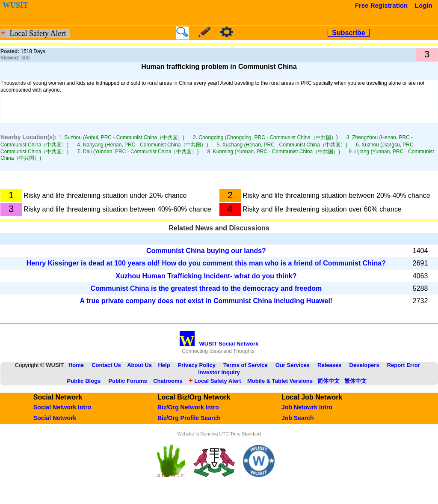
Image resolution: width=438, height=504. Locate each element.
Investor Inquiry (219, 372)
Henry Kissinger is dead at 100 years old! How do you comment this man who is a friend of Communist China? (206, 263)
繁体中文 (355, 381)
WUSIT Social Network (219, 344)
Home (76, 365)
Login (424, 5)
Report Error (404, 365)
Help (164, 365)
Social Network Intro (62, 407)
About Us (139, 365)
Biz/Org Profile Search (189, 418)
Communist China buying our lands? (206, 251)
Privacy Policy (197, 365)
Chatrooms (168, 381)
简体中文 (328, 381)
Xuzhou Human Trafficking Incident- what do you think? (206, 276)
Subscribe (348, 33)
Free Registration (381, 5)
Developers (364, 365)
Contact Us (106, 365)
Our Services (293, 365)
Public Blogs (84, 381)
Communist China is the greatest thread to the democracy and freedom (206, 288)
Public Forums (127, 381)
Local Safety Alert (215, 381)
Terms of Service (246, 365)
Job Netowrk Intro (307, 407)
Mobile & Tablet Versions (280, 381)
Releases (329, 365)
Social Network (55, 418)
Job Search (297, 418)
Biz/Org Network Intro (188, 407)
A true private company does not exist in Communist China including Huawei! (206, 301)
